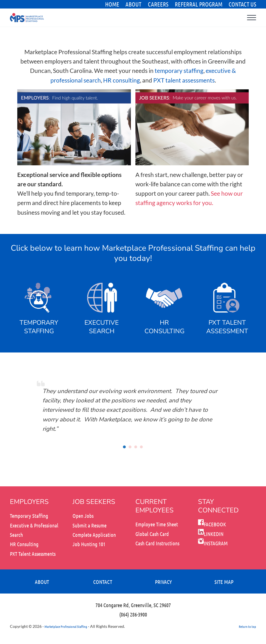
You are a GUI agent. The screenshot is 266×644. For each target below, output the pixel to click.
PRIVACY (163, 582)
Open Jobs (83, 516)
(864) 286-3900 (133, 614)
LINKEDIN (211, 534)
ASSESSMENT (227, 331)
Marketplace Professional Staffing (66, 626)
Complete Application (94, 535)
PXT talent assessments (184, 80)
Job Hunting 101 (89, 544)
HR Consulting (24, 544)
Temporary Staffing (29, 516)
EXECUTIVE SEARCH (102, 327)
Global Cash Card (152, 534)
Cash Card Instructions (157, 543)
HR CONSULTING (164, 327)
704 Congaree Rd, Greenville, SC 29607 (133, 605)
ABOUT (42, 582)
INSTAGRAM (213, 543)
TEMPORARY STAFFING (39, 327)
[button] (125, 447)
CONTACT (103, 582)
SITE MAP (224, 582)
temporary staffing (179, 71)
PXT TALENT (227, 322)
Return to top (247, 626)
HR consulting (122, 80)
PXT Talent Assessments (33, 554)
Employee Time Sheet (157, 524)
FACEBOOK (212, 524)
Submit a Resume (90, 525)
